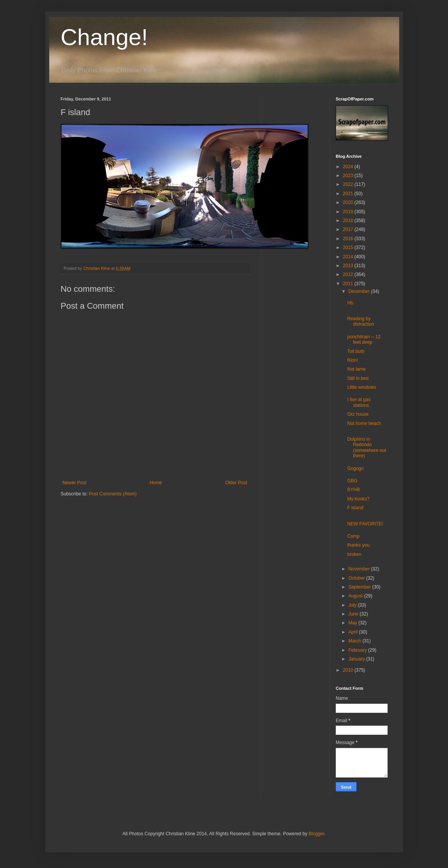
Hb (350, 303)
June (354, 614)
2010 (349, 670)
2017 (349, 229)
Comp (353, 536)
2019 (349, 212)
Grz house (358, 414)
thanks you (358, 545)
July (353, 605)
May (353, 623)
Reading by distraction (361, 321)
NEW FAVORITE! (365, 524)
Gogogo (356, 468)
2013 (349, 266)
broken (354, 554)
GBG (352, 481)
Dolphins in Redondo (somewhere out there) (367, 447)
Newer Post (75, 483)
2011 (349, 284)
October (357, 578)
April (354, 632)
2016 (349, 239)
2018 (349, 221)
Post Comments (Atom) (113, 494)
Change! (104, 37)
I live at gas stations (359, 402)
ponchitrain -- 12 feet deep (364, 340)
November (360, 569)
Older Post (236, 483)
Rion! (353, 360)
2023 (349, 176)
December (360, 291)
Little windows (362, 387)
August (356, 596)
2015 (349, 248)
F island (355, 508)
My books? (358, 499)
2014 (349, 257)
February (358, 650)
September (360, 587)
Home (156, 483)
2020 (349, 202)
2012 (349, 274)
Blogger (317, 834)
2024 (349, 167)
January (357, 659)
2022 (349, 184)
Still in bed (358, 378)
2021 (349, 194)
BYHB (354, 490)
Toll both (356, 351)
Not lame (356, 369)
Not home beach (364, 423)
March (356, 641)
